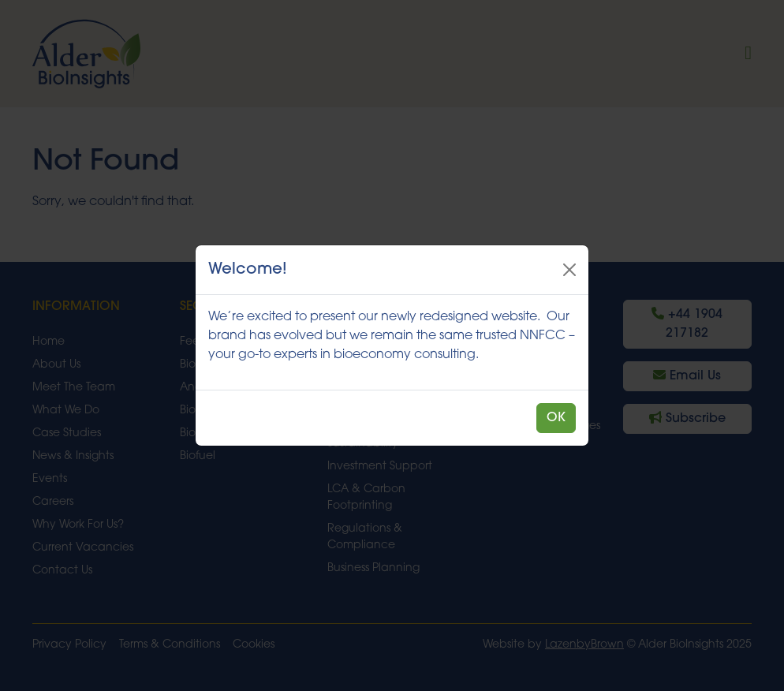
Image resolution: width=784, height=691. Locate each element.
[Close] (569, 270)
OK (556, 418)
